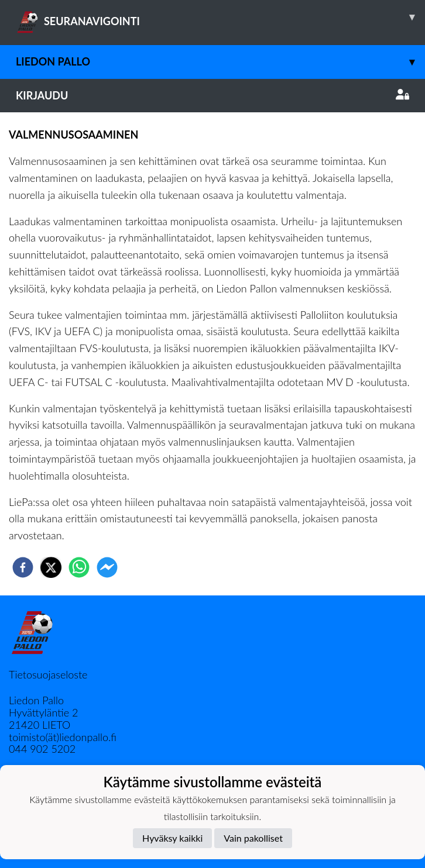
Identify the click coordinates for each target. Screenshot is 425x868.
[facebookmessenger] (107, 567)
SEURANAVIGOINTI (220, 17)
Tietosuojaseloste (48, 674)
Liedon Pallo (220, 62)
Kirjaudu (212, 95)
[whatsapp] (79, 567)
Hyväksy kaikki (172, 838)
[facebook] (23, 567)
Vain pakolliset (253, 838)
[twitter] (51, 567)
